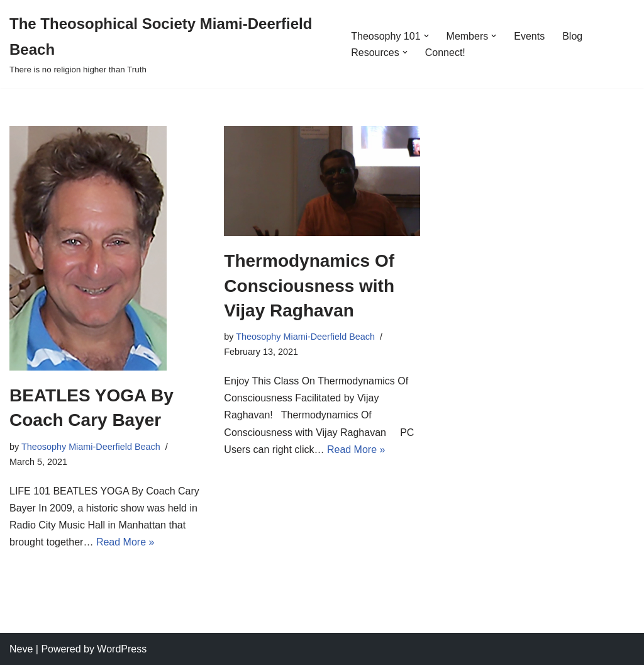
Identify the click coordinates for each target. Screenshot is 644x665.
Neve (21, 649)
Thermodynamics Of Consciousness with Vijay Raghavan (309, 285)
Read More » (125, 542)
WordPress (122, 649)
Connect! (445, 53)
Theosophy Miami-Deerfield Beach (91, 447)
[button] (426, 36)
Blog (572, 36)
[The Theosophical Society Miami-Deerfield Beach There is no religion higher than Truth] (169, 44)
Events (529, 36)
